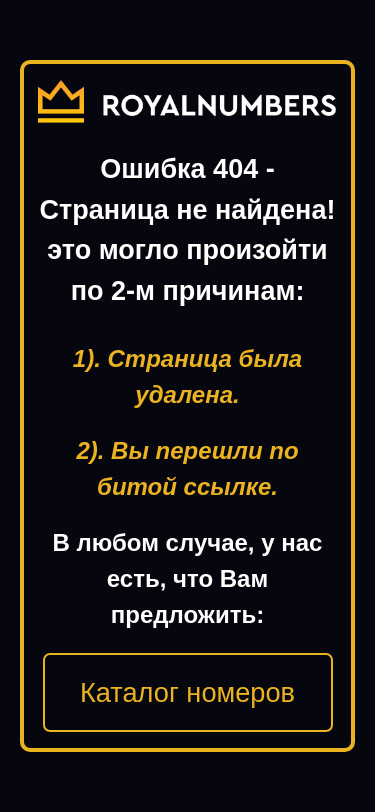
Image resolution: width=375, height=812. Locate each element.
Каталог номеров (187, 692)
